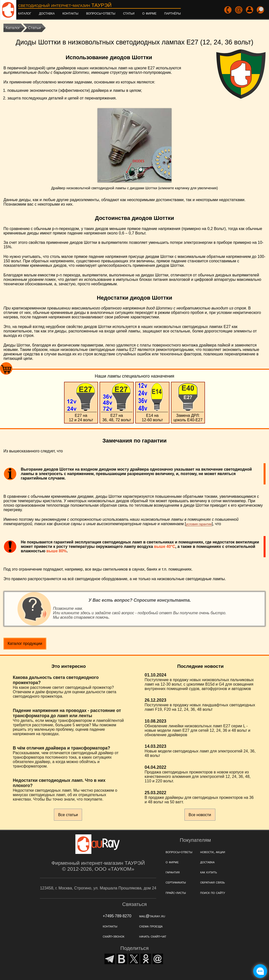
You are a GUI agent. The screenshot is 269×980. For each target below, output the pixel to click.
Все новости (200, 815)
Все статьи (68, 815)
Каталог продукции (25, 644)
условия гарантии (199, 524)
